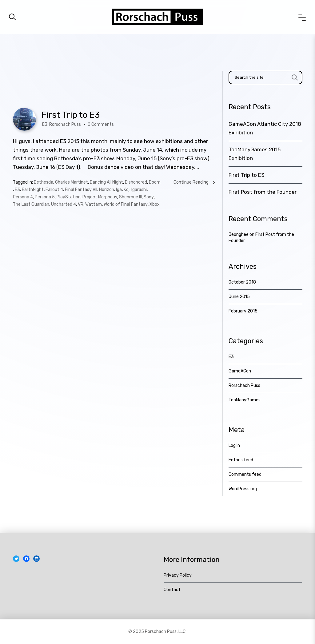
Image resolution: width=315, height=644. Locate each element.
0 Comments (101, 124)
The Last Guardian (31, 204)
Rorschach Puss (65, 124)
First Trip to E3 (71, 115)
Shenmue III (130, 197)
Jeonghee (239, 235)
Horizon (107, 190)
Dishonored (136, 182)
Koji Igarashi (135, 190)
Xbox (155, 204)
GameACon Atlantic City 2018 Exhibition (265, 128)
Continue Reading (195, 182)
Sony (149, 197)
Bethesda (44, 182)
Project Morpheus (100, 197)
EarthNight (33, 190)
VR (81, 204)
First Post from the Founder (263, 192)
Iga (119, 190)
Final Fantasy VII (81, 190)
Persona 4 (23, 197)
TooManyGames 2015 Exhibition (255, 154)
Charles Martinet (72, 182)
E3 (45, 124)
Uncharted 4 (64, 204)
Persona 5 (45, 197)
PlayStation (69, 197)
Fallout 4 (54, 190)
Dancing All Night (106, 182)
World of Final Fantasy (126, 204)
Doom (155, 182)
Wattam (94, 204)
